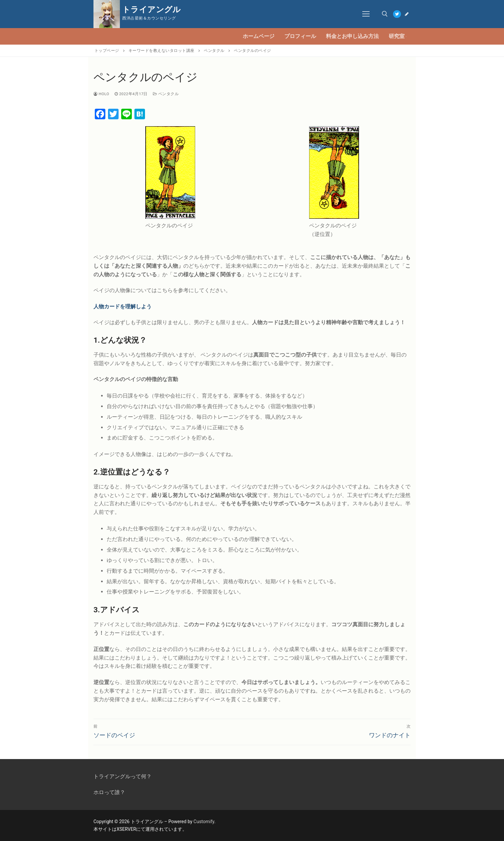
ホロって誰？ (109, 792)
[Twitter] (397, 14)
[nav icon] (366, 14)
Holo (101, 94)
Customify (204, 822)
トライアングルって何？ (123, 776)
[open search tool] (385, 14)
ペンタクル (166, 94)
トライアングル (152, 10)
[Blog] (407, 14)
